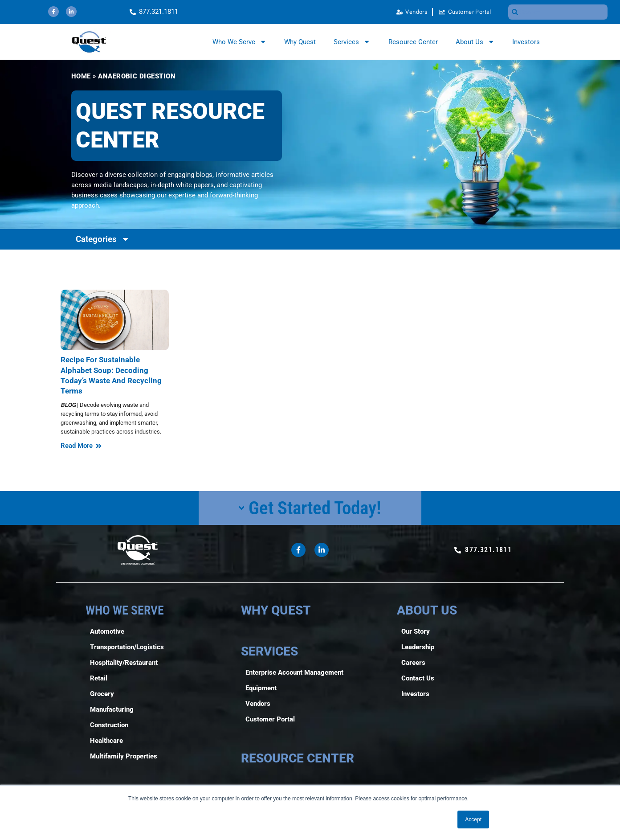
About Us (475, 42)
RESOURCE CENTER (298, 758)
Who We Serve (239, 42)
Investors (526, 42)
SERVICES (269, 651)
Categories (103, 239)
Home (81, 76)
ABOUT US (427, 610)
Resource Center (413, 42)
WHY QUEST (276, 610)
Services (352, 42)
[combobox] (558, 12)
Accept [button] (473, 820)
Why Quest (300, 42)
